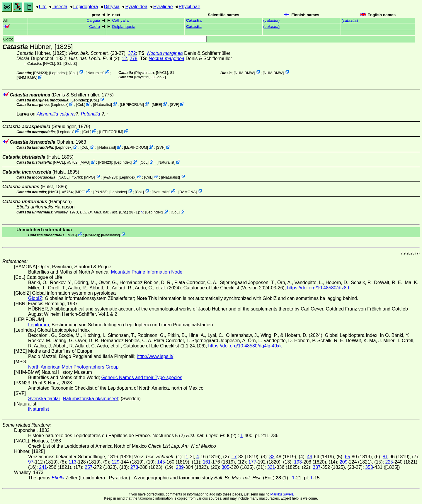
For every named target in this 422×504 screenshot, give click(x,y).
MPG (85, 162)
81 (385, 457)
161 (207, 462)
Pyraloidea (136, 7)
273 (134, 467)
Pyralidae (163, 7)
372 (132, 53)
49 (310, 457)
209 (344, 462)
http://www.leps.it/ (155, 356)
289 (180, 467)
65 (348, 457)
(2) (94, 58)
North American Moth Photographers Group (73, 367)
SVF (175, 105)
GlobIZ (70, 63)
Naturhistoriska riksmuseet (90, 399)
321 (271, 467)
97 (31, 462)
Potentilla (91, 114)
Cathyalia (120, 20)
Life (43, 7)
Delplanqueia (124, 27)
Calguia (93, 20)
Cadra (95, 27)
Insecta (60, 7)
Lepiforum (39, 325)
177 (252, 462)
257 (89, 467)
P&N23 (40, 73)
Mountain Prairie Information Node (147, 272)
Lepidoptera (86, 7)
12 (125, 58)
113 (73, 462)
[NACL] (49, 63)
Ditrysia (112, 7)
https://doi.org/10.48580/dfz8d (318, 288)
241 (43, 467)
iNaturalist (95, 73)
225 (389, 462)
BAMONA (187, 192)
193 (298, 462)
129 (116, 462)
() (271, 20)
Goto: (105, 39)
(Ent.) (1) (110, 212)
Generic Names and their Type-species (142, 377)
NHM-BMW (27, 78)
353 (369, 467)
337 (317, 467)
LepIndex (58, 73)
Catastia (194, 20)
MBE (157, 105)
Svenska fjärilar (44, 399)
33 (272, 457)
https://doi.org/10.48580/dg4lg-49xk (245, 346)
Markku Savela (282, 494)
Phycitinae (189, 7)
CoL (73, 73)
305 (226, 467)
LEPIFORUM (132, 105)
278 (133, 58)
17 (234, 457)
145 (161, 462)
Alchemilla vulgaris (56, 114)
